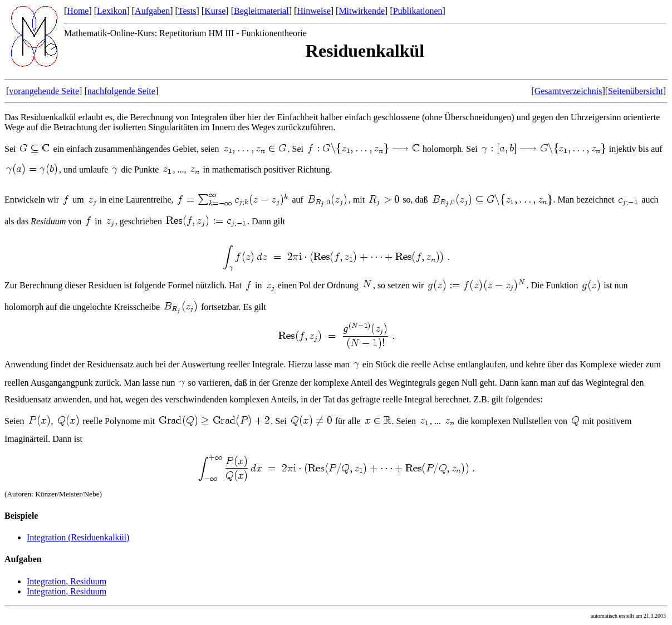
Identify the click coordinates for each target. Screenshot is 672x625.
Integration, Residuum (67, 581)
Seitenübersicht (636, 91)
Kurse (215, 11)
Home (78, 11)
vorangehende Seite (44, 91)
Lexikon (112, 11)
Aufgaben (152, 11)
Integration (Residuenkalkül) (78, 537)
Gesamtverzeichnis (568, 91)
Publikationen (418, 11)
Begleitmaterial (261, 11)
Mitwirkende (362, 11)
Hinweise (313, 11)
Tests (187, 11)
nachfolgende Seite (121, 91)
